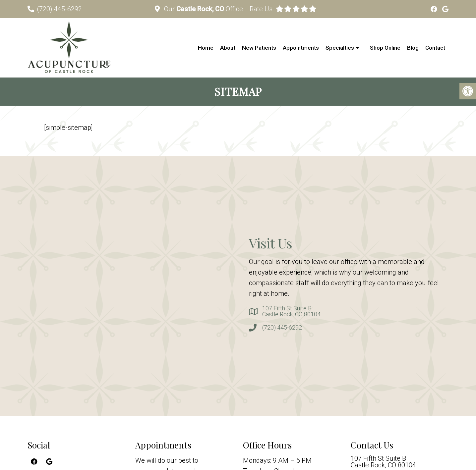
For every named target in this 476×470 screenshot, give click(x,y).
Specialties (340, 48)
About (228, 48)
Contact (435, 48)
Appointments (301, 48)
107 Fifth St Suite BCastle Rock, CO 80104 (291, 311)
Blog (413, 48)
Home (206, 48)
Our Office (203, 9)
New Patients (259, 48)
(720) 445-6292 (59, 9)
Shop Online (385, 48)
